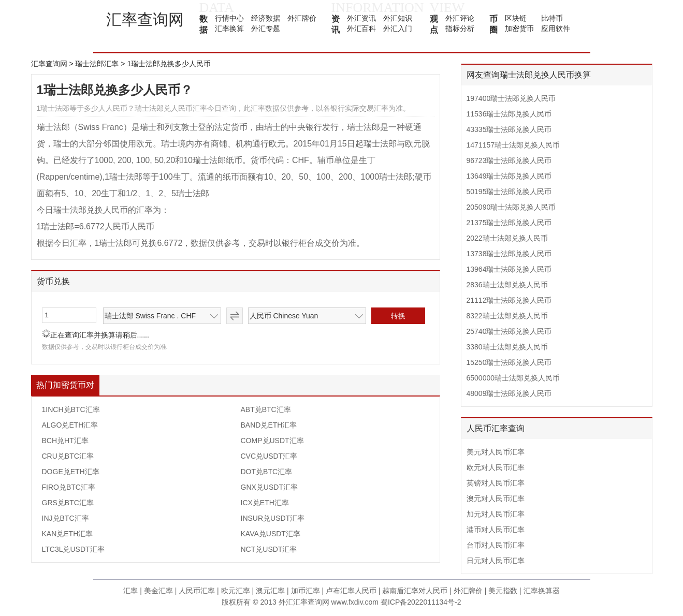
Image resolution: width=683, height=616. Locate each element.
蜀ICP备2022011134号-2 (421, 602)
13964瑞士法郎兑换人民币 (509, 269)
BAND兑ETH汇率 (269, 425)
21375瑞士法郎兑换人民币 (509, 223)
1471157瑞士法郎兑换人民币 (513, 145)
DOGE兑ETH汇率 (71, 472)
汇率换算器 (542, 591)
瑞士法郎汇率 (97, 64)
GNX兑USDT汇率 (269, 487)
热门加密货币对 (65, 385)
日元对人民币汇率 (496, 561)
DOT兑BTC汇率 (267, 472)
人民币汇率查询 (496, 428)
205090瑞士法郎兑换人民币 (511, 207)
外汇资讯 (361, 18)
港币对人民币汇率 (496, 530)
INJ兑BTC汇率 (66, 518)
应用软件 (556, 28)
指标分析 (460, 28)
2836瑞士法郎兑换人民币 (507, 285)
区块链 (516, 18)
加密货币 (519, 28)
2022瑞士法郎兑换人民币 (507, 238)
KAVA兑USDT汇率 (271, 534)
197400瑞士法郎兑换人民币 (511, 98)
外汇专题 (266, 28)
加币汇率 (306, 591)
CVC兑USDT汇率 (269, 456)
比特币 (552, 18)
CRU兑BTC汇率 (68, 456)
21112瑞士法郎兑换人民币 (509, 300)
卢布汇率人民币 (351, 591)
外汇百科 (361, 28)
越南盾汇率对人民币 (415, 591)
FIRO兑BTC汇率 (69, 487)
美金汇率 (158, 591)
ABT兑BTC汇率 (266, 409)
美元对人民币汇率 (496, 452)
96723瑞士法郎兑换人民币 (509, 160)
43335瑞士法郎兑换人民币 (509, 129)
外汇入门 (398, 28)
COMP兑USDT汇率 (272, 441)
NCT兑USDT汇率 (269, 549)
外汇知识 (398, 18)
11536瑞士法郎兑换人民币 (509, 114)
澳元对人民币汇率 (496, 498)
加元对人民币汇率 (496, 514)
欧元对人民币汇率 (496, 467)
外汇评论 (460, 18)
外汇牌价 (302, 18)
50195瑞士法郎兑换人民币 (509, 192)
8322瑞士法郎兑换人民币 (507, 316)
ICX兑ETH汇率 (265, 503)
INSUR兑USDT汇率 (273, 518)
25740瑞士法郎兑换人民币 (509, 331)
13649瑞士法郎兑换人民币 (509, 176)
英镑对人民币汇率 (496, 483)
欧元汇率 (236, 591)
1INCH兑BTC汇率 (71, 409)
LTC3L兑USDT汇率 (73, 549)
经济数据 (266, 18)
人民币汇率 (197, 591)
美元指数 (503, 591)
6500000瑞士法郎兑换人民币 (513, 378)
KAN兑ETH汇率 (68, 534)
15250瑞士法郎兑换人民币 (509, 362)
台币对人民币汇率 (496, 545)
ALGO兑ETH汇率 (70, 425)
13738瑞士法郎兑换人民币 (509, 254)
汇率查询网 (145, 19)
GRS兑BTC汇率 (68, 503)
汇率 (130, 591)
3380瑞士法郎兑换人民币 (507, 347)
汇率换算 (229, 28)
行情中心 (229, 18)
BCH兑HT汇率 (65, 441)
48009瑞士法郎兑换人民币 (509, 393)
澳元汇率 (270, 591)
